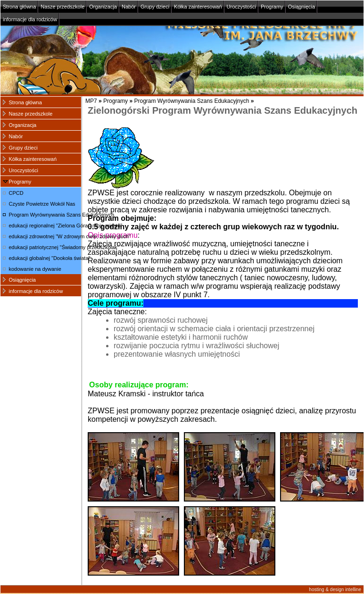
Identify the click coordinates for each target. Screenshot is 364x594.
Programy (272, 7)
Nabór (129, 7)
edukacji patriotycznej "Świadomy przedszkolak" (45, 247)
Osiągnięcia (302, 7)
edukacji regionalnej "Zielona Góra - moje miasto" (45, 226)
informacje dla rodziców (30, 19)
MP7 (91, 101)
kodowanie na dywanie (35, 269)
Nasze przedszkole (62, 7)
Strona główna (19, 7)
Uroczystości (241, 7)
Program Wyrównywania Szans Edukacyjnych (191, 101)
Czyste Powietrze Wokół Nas (42, 204)
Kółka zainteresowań (198, 7)
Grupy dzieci (155, 7)
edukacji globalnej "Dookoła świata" (45, 258)
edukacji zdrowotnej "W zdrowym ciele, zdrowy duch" (45, 236)
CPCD (16, 193)
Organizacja (103, 7)
